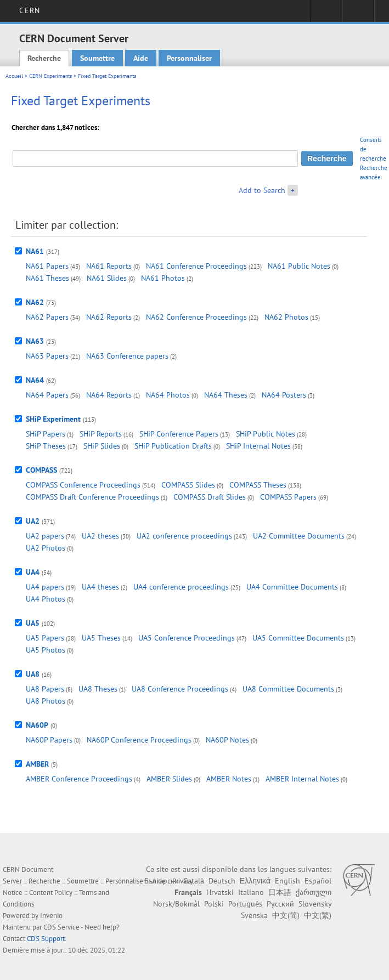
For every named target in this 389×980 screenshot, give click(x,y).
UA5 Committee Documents (298, 638)
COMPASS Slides (188, 485)
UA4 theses (100, 587)
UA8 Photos (46, 701)
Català (194, 881)
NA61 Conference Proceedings (196, 266)
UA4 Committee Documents (292, 587)
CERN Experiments (50, 76)
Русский (280, 904)
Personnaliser (189, 58)
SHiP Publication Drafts (173, 446)
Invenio (51, 916)
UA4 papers (45, 587)
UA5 (33, 623)
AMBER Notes (229, 779)
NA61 (35, 251)
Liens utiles (358, 14)
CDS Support (46, 939)
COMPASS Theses (258, 485)
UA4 (33, 572)
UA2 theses (100, 536)
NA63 (35, 341)
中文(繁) (318, 915)
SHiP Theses (46, 446)
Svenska (254, 915)
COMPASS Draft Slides (210, 497)
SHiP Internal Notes (258, 446)
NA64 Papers (47, 395)
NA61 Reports (109, 266)
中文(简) (286, 915)
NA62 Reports (109, 317)
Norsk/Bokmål (176, 904)
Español (318, 881)
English (287, 881)
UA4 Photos (46, 599)
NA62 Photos (286, 317)
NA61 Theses (47, 278)
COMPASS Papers (288, 497)
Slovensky (315, 904)
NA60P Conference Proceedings (139, 740)
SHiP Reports (101, 434)
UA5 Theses (101, 638)
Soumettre (97, 58)
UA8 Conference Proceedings (180, 689)
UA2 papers (45, 536)
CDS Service (61, 927)
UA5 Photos (46, 650)
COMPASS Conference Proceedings (83, 485)
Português (245, 904)
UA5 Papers (45, 638)
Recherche (44, 58)
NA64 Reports (109, 395)
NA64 (35, 380)
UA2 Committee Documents (299, 536)
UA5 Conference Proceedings (187, 638)
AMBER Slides (169, 779)
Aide (141, 58)
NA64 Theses (226, 395)
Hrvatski (220, 892)
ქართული (314, 892)
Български (162, 881)
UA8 (33, 674)
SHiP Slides (102, 446)
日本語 (280, 892)
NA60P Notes (227, 740)
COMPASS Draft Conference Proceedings (92, 497)
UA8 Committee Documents (288, 689)
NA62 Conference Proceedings (196, 317)
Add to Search (262, 190)
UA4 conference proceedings (181, 587)
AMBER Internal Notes (302, 779)
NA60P (37, 725)
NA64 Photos (168, 395)
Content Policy (51, 893)
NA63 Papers (47, 356)
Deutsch (222, 881)
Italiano (251, 892)
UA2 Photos (46, 548)
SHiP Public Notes (266, 434)
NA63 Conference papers (127, 356)
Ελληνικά (255, 881)
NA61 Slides (107, 278)
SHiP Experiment (53, 419)
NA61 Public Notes (299, 266)
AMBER (37, 764)
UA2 (33, 521)
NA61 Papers (47, 266)
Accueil (14, 76)
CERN (29, 10)
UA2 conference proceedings (184, 536)
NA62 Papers (47, 317)
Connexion (326, 14)
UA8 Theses (98, 689)
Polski (214, 904)
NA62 (35, 302)
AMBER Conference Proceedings (79, 779)
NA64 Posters (284, 395)
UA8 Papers (45, 689)
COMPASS (41, 470)
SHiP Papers (46, 434)
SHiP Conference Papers (179, 434)
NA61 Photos (163, 278)
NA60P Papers (49, 740)
